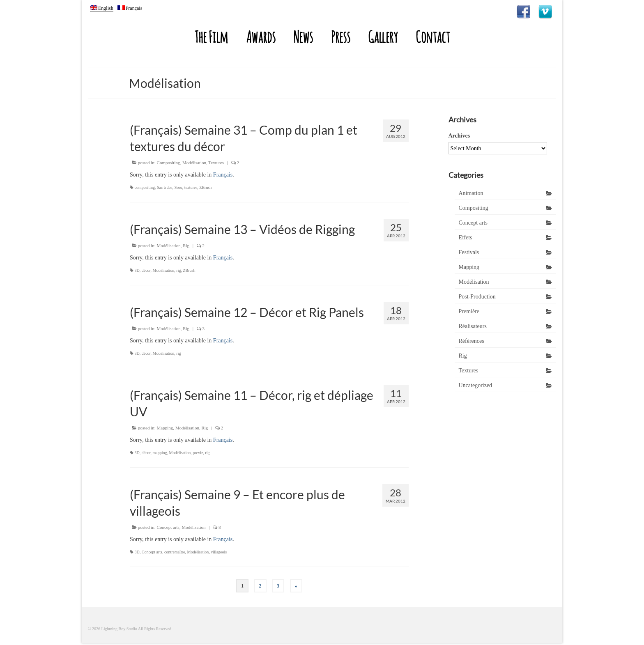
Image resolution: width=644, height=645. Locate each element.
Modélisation (194, 163)
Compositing (169, 163)
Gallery (383, 37)
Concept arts (168, 527)
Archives (459, 136)
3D (137, 270)
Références (471, 341)
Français (223, 175)
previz (198, 453)
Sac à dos (165, 187)
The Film (211, 37)
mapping (160, 453)
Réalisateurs (473, 326)
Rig (186, 246)
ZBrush (205, 187)
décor (146, 270)
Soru (178, 187)
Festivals (469, 252)
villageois (219, 552)
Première (469, 311)
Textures (216, 163)
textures (191, 187)
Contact (433, 37)
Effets (466, 238)
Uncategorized (476, 385)
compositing (145, 187)
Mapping (165, 428)
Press (341, 37)
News (303, 37)
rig (178, 270)
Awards (261, 37)
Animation (471, 193)
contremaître (175, 552)
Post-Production (477, 297)
